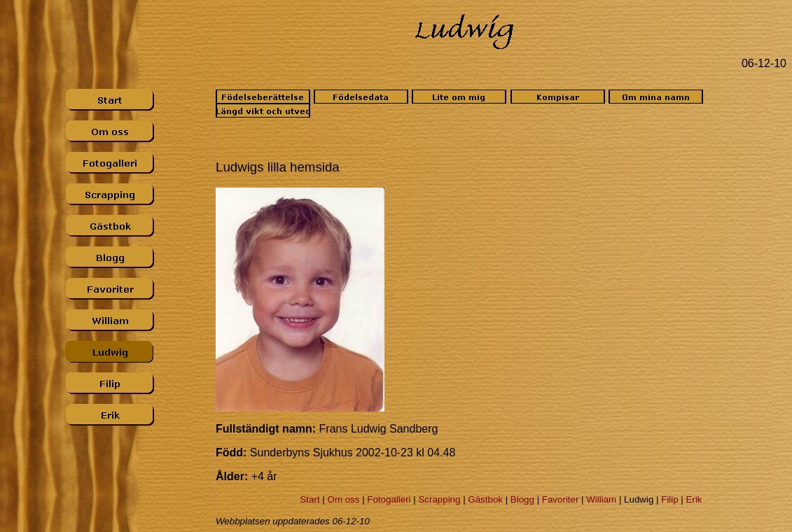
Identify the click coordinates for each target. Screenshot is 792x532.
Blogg (522, 499)
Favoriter (561, 499)
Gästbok (485, 499)
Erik (694, 499)
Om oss (344, 499)
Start (310, 499)
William (601, 499)
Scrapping (439, 499)
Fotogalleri (389, 499)
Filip (669, 499)
